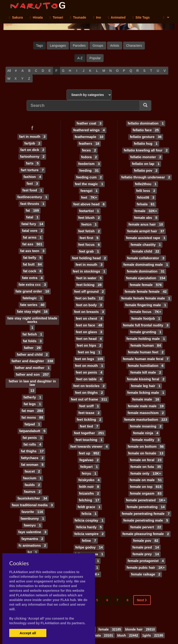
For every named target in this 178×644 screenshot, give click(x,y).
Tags (40, 46)
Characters (134, 46)
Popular (95, 58)
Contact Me (115, 632)
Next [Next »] (142, 585)
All (9, 71)
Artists (115, 46)
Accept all (28, 633)
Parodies (79, 46)
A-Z (80, 58)
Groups (98, 46)
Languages (58, 46)
